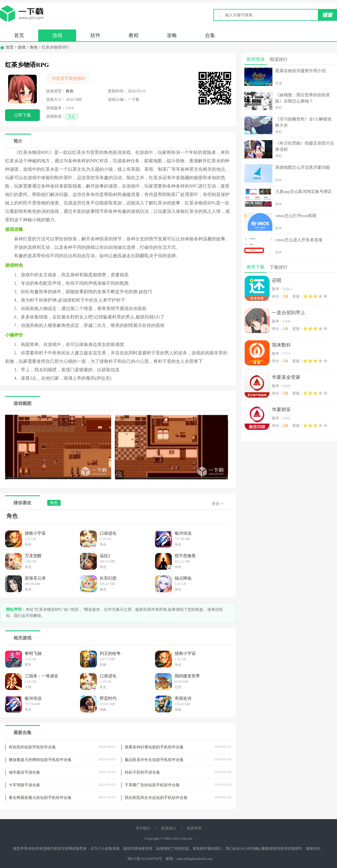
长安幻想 (108, 578)
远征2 (105, 556)
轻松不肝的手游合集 (142, 772)
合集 (210, 35)
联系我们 (168, 828)
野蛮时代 (108, 698)
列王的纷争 (110, 653)
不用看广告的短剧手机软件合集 (152, 785)
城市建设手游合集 (24, 772)
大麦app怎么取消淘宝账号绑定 (304, 192)
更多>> (218, 504)
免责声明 (194, 828)
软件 (95, 35)
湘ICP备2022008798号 (145, 859)
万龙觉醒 (33, 556)
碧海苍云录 (35, 578)
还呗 (277, 280)
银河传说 (183, 533)
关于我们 (143, 828)
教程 (134, 35)
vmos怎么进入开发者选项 (299, 240)
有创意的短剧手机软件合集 (32, 747)
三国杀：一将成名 (42, 676)
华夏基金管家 (286, 377)
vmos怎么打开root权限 (296, 216)
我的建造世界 (187, 676)
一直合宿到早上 (289, 313)
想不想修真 (185, 556)
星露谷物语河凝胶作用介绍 (300, 71)
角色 (34, 47)
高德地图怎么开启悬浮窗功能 (303, 167)
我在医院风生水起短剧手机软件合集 (156, 798)
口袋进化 (108, 533)
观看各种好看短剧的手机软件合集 (154, 747)
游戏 (57, 35)
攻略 (172, 35)
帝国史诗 (183, 698)
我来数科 (281, 345)
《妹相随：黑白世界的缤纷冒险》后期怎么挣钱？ (303, 98)
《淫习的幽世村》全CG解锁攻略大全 (303, 122)
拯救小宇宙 (35, 533)
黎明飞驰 (33, 653)
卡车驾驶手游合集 (24, 785)
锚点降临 (183, 578)
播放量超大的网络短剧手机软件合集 (40, 760)
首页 (19, 35)
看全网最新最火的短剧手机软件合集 (40, 798)
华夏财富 (281, 410)
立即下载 (22, 115)
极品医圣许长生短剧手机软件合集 (154, 760)
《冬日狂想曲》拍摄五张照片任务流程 (305, 146)
